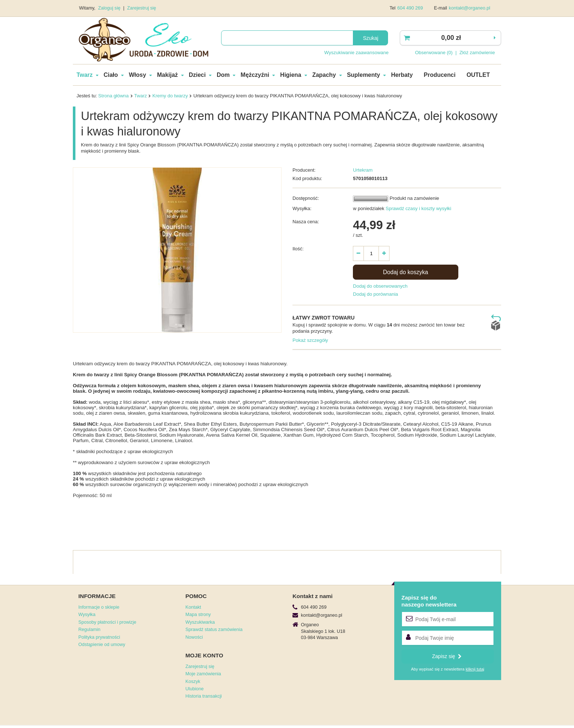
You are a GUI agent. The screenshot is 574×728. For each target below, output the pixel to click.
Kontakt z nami (312, 596)
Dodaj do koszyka (405, 272)
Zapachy (324, 75)
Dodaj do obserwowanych (380, 286)
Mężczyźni (255, 75)
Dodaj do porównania (375, 294)
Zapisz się (447, 656)
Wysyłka (87, 615)
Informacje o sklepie (99, 607)
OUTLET (478, 75)
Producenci (440, 75)
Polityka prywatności (99, 637)
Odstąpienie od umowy (102, 645)
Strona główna (113, 96)
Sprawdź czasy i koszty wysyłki (418, 208)
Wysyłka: (302, 208)
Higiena (291, 75)
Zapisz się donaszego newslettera (429, 601)
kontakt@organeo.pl (469, 8)
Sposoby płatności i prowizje (107, 622)
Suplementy (364, 75)
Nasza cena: (306, 222)
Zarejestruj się (141, 8)
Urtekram (363, 170)
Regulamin (89, 630)
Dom (223, 75)
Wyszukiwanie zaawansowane (357, 53)
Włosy (137, 75)
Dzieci (197, 75)
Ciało (111, 75)
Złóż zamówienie (477, 53)
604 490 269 (410, 8)
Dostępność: (306, 198)
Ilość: (298, 249)
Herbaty (402, 75)
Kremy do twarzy (170, 96)
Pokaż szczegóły (310, 340)
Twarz (85, 75)
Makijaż (167, 75)
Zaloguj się (110, 8)
